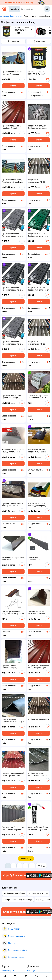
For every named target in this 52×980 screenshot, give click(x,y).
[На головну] (4, 10)
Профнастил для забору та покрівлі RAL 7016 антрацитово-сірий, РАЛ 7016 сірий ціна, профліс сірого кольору (13, 505)
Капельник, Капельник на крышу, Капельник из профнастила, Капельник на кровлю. (13, 451)
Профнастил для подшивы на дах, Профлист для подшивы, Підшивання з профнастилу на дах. (13, 667)
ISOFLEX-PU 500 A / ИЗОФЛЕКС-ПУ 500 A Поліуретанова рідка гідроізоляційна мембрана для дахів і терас (24, 29)
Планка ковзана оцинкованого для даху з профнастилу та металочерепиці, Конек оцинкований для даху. (13, 720)
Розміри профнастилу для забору (18, 900)
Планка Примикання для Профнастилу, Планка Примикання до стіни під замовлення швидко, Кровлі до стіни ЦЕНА (38, 451)
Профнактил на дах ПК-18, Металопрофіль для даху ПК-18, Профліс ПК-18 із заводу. (38, 774)
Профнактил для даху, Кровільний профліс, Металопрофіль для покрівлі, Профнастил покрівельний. (12, 127)
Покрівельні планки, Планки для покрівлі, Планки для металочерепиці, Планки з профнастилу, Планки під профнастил (38, 505)
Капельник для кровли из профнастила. (13, 559)
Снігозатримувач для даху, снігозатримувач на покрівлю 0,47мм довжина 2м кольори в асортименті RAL (13, 612)
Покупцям (32, 971)
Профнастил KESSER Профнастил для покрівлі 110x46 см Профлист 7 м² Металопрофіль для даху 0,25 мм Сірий (13, 343)
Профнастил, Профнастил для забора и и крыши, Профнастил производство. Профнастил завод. (13, 828)
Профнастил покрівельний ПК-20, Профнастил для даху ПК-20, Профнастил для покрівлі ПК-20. (38, 343)
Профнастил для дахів (38, 893)
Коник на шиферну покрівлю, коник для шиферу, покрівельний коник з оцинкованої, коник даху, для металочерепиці (37, 612)
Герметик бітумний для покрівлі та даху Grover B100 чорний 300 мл (38, 828)
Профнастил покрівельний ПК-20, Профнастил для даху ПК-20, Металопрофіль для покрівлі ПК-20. (37, 181)
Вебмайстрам (8, 971)
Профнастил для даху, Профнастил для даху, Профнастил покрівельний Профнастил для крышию (39, 127)
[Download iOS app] (33, 875)
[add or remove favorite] (22, 79)
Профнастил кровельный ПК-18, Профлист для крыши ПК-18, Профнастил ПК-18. (38, 667)
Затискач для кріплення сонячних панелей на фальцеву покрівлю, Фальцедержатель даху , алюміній (38, 397)
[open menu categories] (15, 976)
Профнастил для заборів (14, 893)
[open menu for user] (47, 976)
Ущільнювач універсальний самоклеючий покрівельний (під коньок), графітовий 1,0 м (39, 559)
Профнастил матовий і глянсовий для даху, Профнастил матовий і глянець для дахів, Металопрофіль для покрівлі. (12, 73)
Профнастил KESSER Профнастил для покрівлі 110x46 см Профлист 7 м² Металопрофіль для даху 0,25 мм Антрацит (39, 289)
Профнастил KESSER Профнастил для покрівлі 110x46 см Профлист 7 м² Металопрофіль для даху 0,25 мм (13, 235)
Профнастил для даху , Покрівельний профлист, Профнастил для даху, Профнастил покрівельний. (13, 181)
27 (32, 866)
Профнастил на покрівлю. (39, 719)
